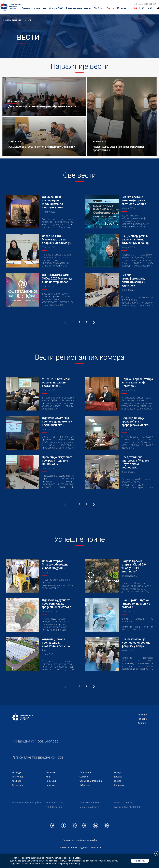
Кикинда (16, 772)
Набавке (142, 719)
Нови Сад (51, 781)
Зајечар (117, 781)
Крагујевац (18, 777)
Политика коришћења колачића (80, 840)
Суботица (85, 785)
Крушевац (17, 785)
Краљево (17, 781)
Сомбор (84, 777)
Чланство (40, 8)
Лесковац (51, 772)
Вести (110, 8)
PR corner (142, 715)
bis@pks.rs (93, 807)
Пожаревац (86, 772)
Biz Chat (99, 8)
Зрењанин (119, 785)
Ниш (48, 777)
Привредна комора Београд (35, 741)
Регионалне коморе (78, 8)
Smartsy (46, 582)
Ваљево (118, 777)
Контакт (122, 8)
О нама (26, 8)
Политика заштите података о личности (80, 848)
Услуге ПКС (56, 8)
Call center (145, 4)
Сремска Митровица (91, 781)
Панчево (50, 785)
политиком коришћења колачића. (102, 861)
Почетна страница (12, 20)
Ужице (117, 772)
